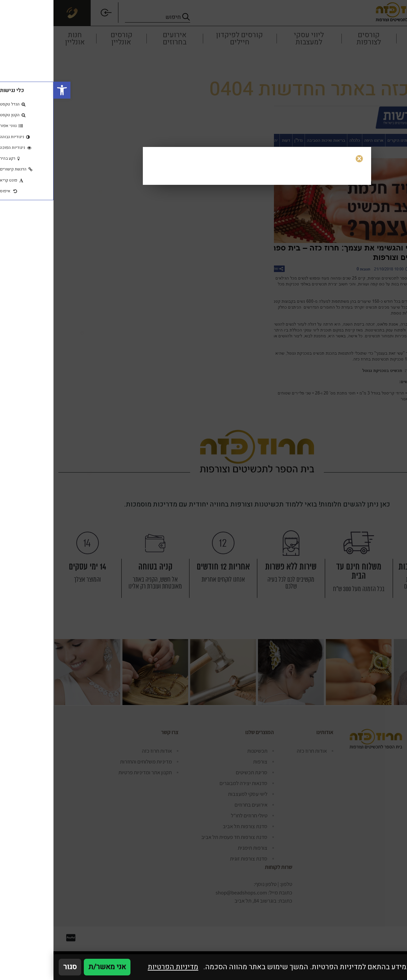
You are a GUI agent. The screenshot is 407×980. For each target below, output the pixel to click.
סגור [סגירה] (16, 967)
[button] (8, 90)
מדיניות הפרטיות (120, 967)
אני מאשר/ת (54, 967)
